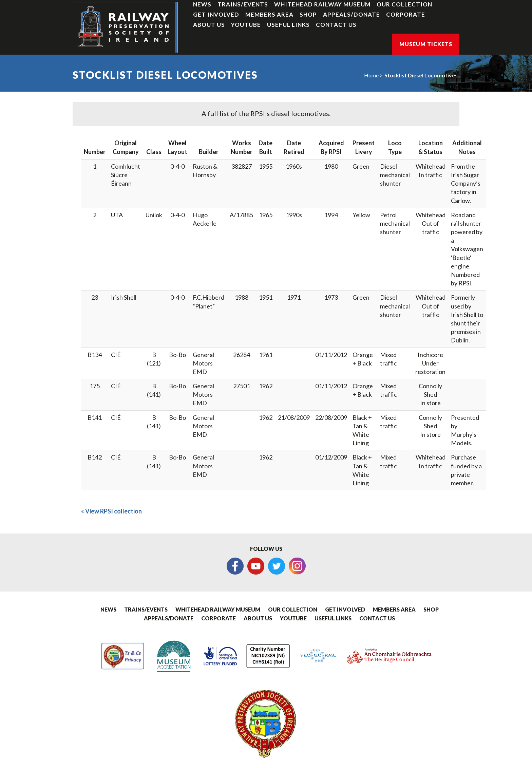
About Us (209, 25)
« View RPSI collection (111, 511)
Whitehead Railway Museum (322, 4)
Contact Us (336, 25)
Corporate (406, 14)
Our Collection (404, 4)
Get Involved (216, 14)
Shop (308, 14)
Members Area (269, 14)
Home (371, 75)
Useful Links (288, 25)
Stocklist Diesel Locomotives (421, 75)
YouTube (246, 25)
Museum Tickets (426, 44)
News (202, 4)
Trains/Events (243, 4)
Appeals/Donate (351, 14)
